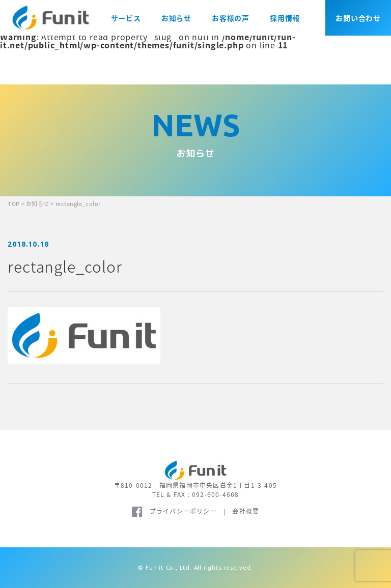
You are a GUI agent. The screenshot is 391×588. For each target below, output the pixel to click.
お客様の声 (231, 18)
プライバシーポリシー (183, 511)
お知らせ (176, 18)
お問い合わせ (358, 18)
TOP (14, 204)
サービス (126, 18)
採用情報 (285, 18)
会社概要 (246, 511)
